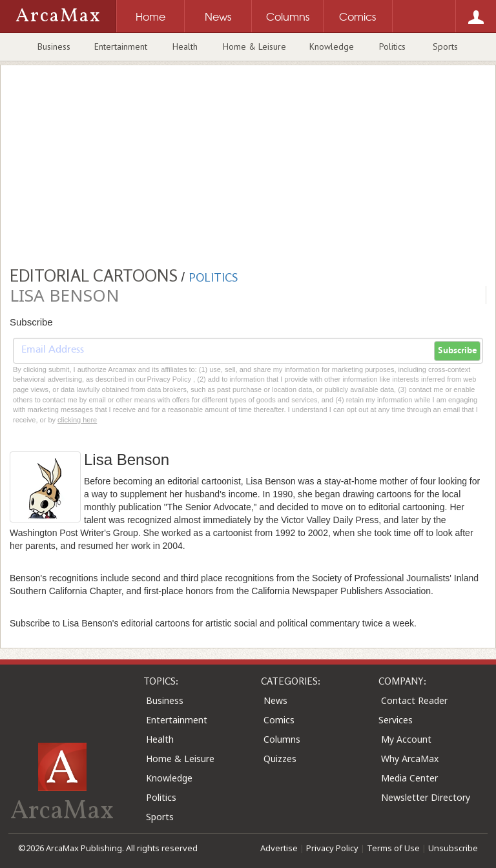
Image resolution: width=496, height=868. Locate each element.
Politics (392, 46)
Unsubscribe (453, 848)
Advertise (279, 848)
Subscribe (457, 351)
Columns (282, 739)
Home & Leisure (254, 46)
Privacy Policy (332, 848)
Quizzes (280, 759)
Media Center (409, 778)
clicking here (77, 420)
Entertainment (121, 46)
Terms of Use (393, 848)
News (275, 700)
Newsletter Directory (426, 797)
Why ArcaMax (410, 759)
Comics (279, 720)
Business (54, 46)
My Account (406, 739)
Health (185, 46)
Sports (445, 46)
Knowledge (332, 46)
